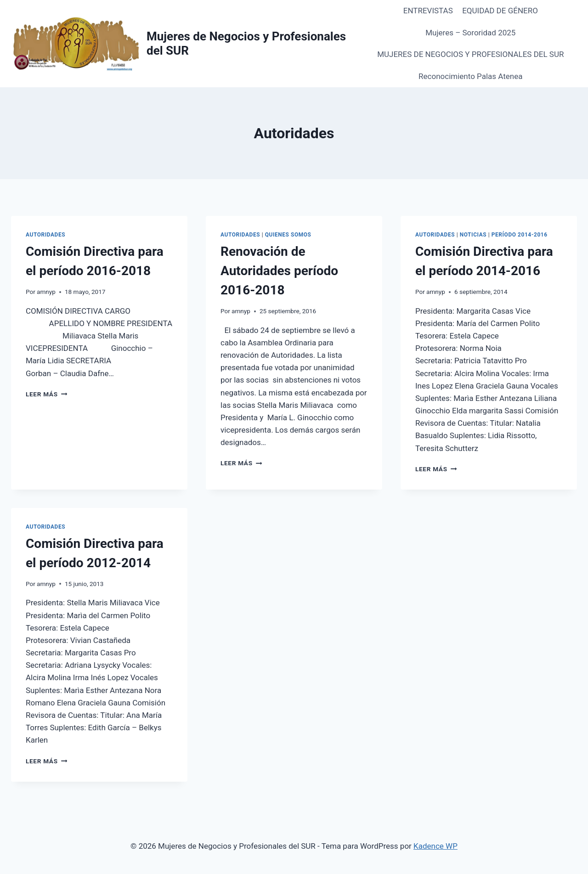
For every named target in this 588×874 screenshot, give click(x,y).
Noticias (473, 235)
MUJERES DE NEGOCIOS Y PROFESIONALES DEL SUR (470, 54)
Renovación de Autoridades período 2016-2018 (279, 271)
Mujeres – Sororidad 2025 (470, 33)
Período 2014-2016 (520, 235)
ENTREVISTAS (428, 11)
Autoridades (45, 235)
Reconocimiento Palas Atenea (470, 76)
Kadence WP (435, 846)
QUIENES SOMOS (288, 235)
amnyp (46, 292)
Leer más (46, 394)
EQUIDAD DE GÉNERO (500, 11)
